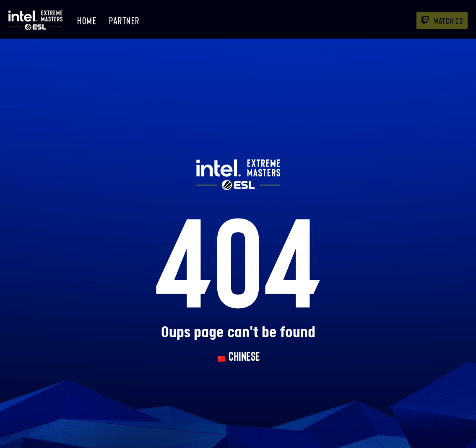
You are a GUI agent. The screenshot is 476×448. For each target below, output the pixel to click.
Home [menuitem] (87, 20)
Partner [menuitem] (124, 20)
